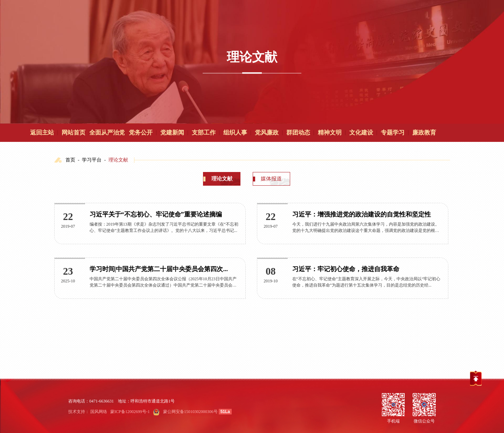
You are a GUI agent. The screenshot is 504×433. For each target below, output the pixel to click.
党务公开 (141, 133)
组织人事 (235, 133)
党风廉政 (267, 133)
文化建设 (361, 133)
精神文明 (330, 133)
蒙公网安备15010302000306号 (190, 412)
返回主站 (42, 133)
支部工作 (204, 133)
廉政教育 (424, 133)
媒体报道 (271, 179)
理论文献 (118, 160)
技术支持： (79, 412)
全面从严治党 (107, 133)
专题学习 (393, 133)
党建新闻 (172, 133)
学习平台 (92, 160)
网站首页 (73, 133)
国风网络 (99, 412)
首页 (70, 160)
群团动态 (298, 133)
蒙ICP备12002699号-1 (130, 412)
